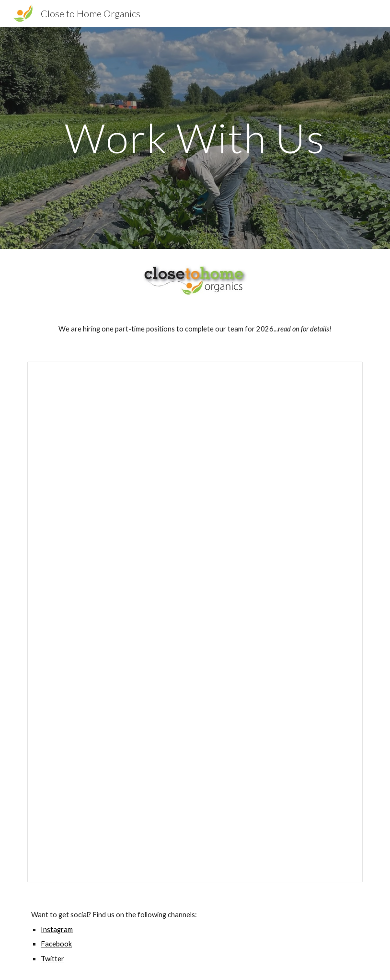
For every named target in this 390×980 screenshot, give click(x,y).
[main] (195, 138)
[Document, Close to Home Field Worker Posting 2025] (195, 622)
